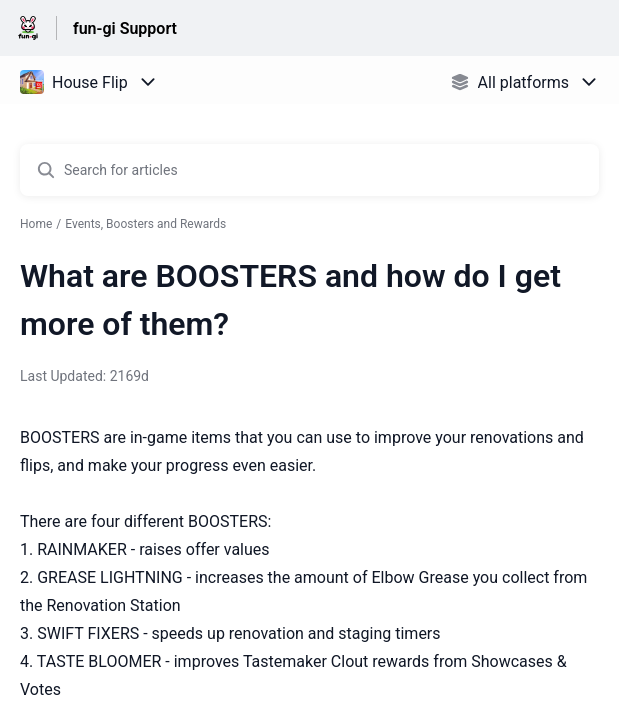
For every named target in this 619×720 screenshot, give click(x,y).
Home (36, 224)
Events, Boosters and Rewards (145, 224)
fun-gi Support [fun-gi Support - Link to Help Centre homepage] (125, 28)
